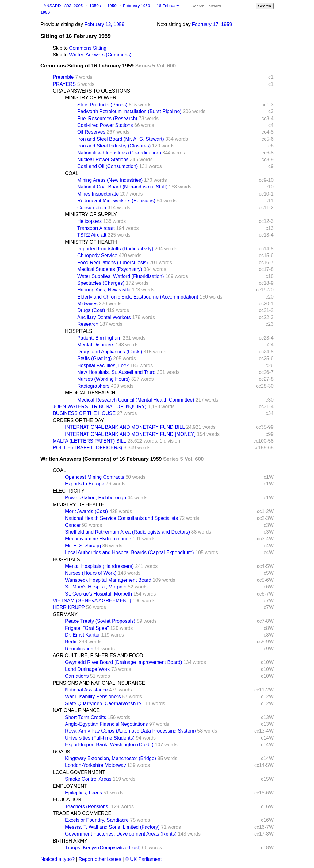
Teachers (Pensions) (87, 807)
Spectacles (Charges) (101, 283)
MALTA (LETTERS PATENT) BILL (89, 441)
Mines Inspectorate (98, 194)
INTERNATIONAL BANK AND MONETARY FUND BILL (125, 427)
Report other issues (100, 859)
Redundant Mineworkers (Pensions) (116, 201)
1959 (113, 6)
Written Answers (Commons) (100, 55)
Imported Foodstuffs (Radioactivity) (115, 249)
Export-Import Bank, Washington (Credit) (109, 745)
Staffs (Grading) (95, 358)
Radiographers (93, 386)
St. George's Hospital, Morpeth (98, 594)
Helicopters (90, 221)
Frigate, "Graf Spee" (87, 628)
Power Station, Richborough (96, 498)
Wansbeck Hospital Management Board (108, 580)
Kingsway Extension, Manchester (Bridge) (111, 758)
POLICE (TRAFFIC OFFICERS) (88, 448)
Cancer (73, 525)
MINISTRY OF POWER (91, 98)
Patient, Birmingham (99, 338)
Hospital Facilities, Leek (103, 365)
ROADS (61, 752)
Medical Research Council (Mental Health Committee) (136, 400)
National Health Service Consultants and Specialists (121, 518)
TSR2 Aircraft (92, 235)
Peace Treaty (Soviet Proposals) (100, 621)
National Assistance (86, 690)
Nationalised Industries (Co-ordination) (119, 153)
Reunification (79, 649)
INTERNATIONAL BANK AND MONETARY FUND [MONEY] (130, 434)
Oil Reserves (91, 132)
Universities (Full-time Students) (100, 738)
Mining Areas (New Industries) (110, 180)
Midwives (87, 304)
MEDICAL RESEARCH (90, 393)
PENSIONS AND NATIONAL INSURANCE (99, 683)
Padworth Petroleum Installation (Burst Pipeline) (129, 111)
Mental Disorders (96, 345)
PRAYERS (64, 84)
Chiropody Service (97, 255)
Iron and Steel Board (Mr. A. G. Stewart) (121, 139)
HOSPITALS (79, 331)
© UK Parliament (143, 859)
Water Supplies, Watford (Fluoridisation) (121, 276)
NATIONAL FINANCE (76, 710)
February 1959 (137, 6)
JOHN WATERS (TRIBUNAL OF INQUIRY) (100, 407)
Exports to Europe (85, 484)
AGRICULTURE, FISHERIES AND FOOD (98, 655)
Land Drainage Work (87, 669)
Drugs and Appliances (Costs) (110, 352)
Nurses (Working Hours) (103, 379)
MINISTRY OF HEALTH (91, 242)
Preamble (63, 77)
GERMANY (65, 614)
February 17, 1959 (212, 24)
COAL (72, 173)
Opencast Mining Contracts (95, 477)
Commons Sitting (88, 48)
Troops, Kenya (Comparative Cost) (103, 848)
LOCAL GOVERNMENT (79, 772)
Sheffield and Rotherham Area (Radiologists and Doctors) (127, 532)
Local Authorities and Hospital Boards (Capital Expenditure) (130, 552)
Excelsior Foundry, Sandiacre (97, 820)
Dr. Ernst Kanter (82, 635)
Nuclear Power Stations (103, 160)
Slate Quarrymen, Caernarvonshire (103, 704)
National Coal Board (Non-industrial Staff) (122, 187)
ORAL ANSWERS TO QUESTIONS (91, 91)
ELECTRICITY (69, 491)
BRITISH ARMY (70, 841)
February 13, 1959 (104, 24)
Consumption (92, 208)
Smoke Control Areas (88, 779)
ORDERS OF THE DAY (78, 420)
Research (88, 324)
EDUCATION (67, 799)
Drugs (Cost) (91, 310)
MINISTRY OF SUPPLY (91, 214)
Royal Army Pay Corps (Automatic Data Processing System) (130, 731)
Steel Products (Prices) (102, 105)
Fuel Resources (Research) (107, 118)
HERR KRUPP (69, 607)
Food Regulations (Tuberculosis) (113, 263)
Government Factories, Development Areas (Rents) (121, 834)
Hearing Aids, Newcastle (104, 290)
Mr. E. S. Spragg (83, 546)
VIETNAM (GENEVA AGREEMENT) (92, 601)
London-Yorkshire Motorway (96, 765)
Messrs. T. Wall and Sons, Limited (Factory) (112, 827)
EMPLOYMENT (70, 786)
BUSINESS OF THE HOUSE (84, 413)
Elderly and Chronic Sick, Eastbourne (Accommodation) (138, 297)
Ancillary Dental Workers (104, 317)
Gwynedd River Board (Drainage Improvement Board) (124, 662)
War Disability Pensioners (93, 697)
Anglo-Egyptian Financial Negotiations (106, 724)
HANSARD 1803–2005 (62, 6)
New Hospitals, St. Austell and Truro (116, 372)
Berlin (71, 642)
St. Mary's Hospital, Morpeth (96, 587)
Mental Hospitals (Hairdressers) (99, 566)
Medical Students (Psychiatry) (110, 269)
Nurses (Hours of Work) (91, 573)
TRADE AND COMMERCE (82, 813)
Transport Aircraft (96, 228)
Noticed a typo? (57, 859)
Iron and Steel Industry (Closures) (114, 146)
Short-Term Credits (86, 717)
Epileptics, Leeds (84, 793)
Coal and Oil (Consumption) (107, 166)
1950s (96, 6)
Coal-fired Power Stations (105, 125)
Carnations (77, 676)
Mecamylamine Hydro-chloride (98, 539)
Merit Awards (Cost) (86, 511)
